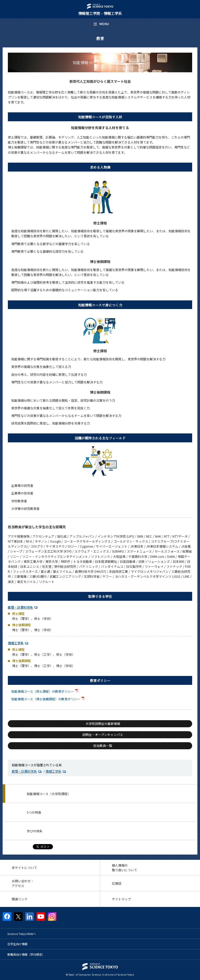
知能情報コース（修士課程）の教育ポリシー (46, 691)
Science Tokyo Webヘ (22, 934)
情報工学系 (16, 643)
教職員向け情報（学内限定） (26, 954)
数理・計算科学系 (20, 607)
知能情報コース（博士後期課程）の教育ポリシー (49, 699)
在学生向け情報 (17, 944)
